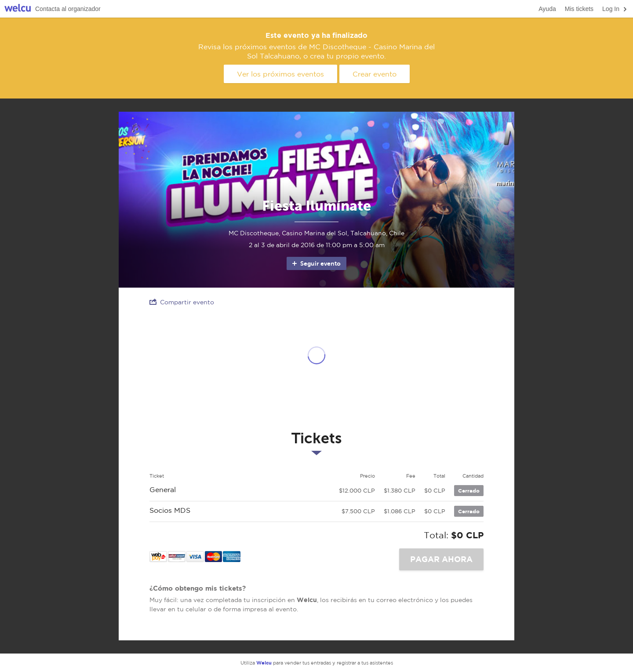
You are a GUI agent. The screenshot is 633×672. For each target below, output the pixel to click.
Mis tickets (579, 9)
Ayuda (547, 9)
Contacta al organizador (68, 9)
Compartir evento (182, 302)
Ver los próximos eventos (280, 74)
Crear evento (375, 74)
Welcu (18, 9)
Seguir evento (316, 263)
